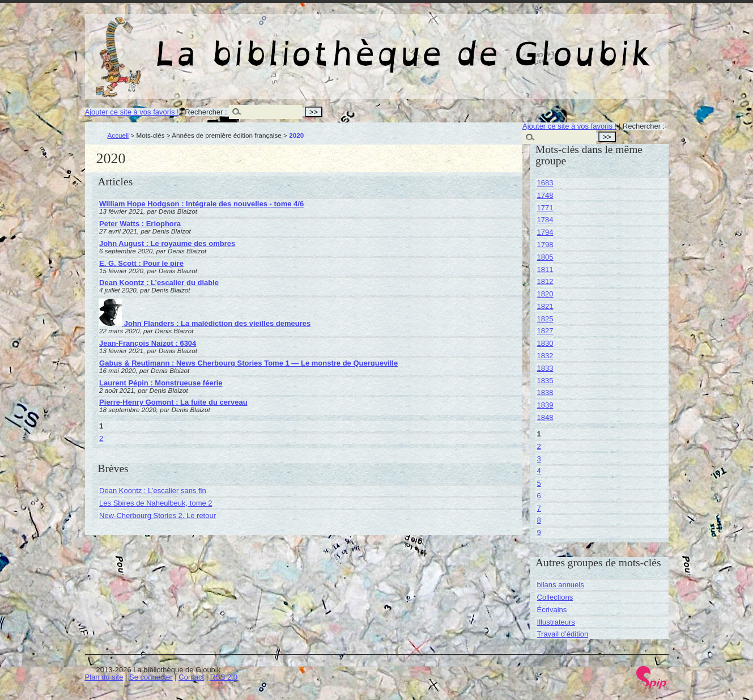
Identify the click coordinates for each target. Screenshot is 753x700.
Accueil (118, 135)
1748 (545, 195)
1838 (545, 393)
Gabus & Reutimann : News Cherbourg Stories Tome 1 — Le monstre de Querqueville (248, 363)
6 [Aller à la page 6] (539, 496)
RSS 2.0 (224, 677)
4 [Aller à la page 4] (539, 471)
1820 (545, 294)
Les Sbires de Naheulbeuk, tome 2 (156, 503)
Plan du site (104, 677)
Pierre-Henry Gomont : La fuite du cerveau (173, 402)
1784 (545, 220)
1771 (545, 208)
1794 (545, 232)
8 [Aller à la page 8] (539, 520)
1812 (545, 281)
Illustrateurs (556, 622)
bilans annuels (561, 585)
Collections (555, 597)
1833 (545, 368)
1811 (545, 270)
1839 (545, 405)
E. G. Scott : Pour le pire (141, 263)
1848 (545, 417)
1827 (545, 331)
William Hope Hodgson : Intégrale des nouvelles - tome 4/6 (201, 204)
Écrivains (552, 610)
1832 (545, 356)
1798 (545, 245)
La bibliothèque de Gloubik (497, 44)
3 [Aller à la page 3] (539, 459)
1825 (545, 319)
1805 (545, 257)
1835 (545, 381)
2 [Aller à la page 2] (101, 438)
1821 (545, 306)
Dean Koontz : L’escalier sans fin (153, 491)
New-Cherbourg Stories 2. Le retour (158, 516)
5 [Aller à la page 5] (539, 483)
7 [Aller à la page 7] (539, 508)
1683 (545, 183)
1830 (545, 343)
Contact (191, 677)
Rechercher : (206, 112)
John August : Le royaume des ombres (167, 243)
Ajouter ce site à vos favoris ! (132, 112)
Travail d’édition (563, 634)
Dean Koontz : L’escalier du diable (159, 283)
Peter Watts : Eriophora (140, 224)
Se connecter (151, 677)
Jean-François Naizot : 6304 (148, 343)
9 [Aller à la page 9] (539, 533)
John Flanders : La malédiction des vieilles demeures (205, 323)
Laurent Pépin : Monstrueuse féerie (161, 383)
